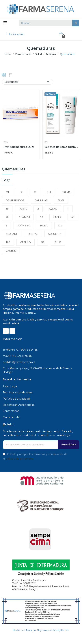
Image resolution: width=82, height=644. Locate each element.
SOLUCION (55, 234)
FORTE (23, 209)
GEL (49, 192)
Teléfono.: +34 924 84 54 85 (20, 350)
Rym (6, 142)
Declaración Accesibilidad (19, 405)
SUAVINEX (23, 225)
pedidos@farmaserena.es (19, 362)
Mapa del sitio (12, 417)
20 (7, 217)
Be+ (46, 142)
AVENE (53, 209)
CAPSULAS (41, 200)
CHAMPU (24, 217)
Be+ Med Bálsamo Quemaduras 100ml (61, 147)
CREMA (66, 192)
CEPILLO (26, 242)
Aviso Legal (10, 386)
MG (60, 225)
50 (7, 209)
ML (8, 192)
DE (22, 192)
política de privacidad (19, 459)
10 (42, 217)
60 (73, 217)
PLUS (58, 242)
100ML (44, 225)
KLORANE (12, 234)
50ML (61, 200)
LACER (57, 217)
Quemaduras (14, 169)
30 (35, 192)
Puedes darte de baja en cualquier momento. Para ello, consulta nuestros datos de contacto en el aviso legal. (38, 433)
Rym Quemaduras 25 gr (19, 147)
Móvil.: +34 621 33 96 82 (18, 356)
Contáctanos (11, 411)
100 (8, 242)
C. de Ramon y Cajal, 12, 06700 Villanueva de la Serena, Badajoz (38, 370)
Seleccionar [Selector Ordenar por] (27, 82)
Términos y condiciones (18, 392)
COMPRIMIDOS (15, 200)
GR (43, 242)
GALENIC (11, 251)
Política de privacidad (16, 399)
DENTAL (33, 234)
